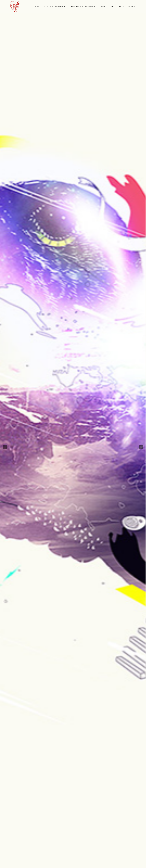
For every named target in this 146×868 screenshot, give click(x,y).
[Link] (15, 6)
